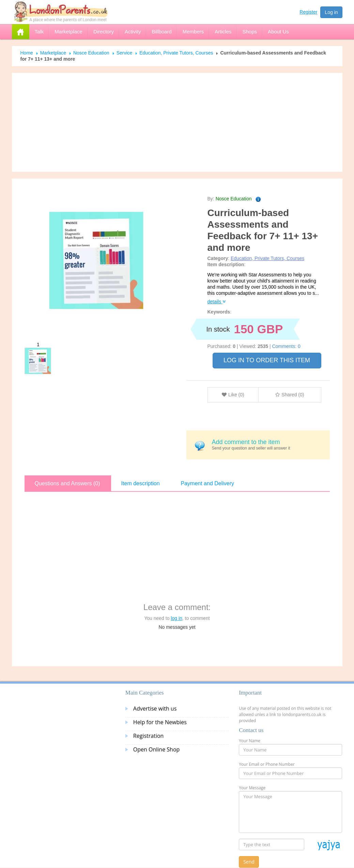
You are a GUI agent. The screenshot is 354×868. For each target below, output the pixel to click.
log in (176, 618)
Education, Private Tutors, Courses (176, 53)
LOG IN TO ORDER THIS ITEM (267, 360)
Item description (141, 483)
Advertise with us (155, 709)
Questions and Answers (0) (67, 483)
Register (308, 12)
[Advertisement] (177, 122)
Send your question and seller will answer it (268, 445)
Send (249, 862)
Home (27, 53)
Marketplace (53, 53)
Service (125, 53)
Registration (149, 736)
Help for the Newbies (160, 722)
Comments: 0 (286, 346)
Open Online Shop (156, 749)
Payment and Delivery (208, 483)
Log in (331, 12)
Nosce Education (91, 53)
